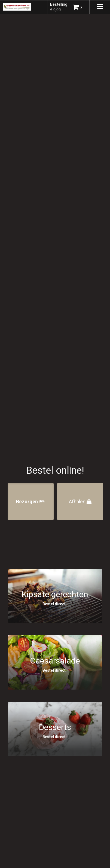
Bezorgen (31, 502)
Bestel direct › (55, 604)
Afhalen (80, 502)
